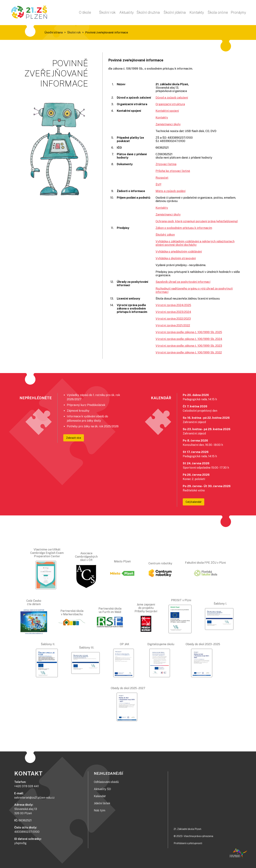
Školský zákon (165, 235)
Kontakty (197, 12)
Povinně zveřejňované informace (107, 32)
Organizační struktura (170, 104)
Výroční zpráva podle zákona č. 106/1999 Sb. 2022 (189, 352)
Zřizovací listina (166, 164)
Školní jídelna (175, 12)
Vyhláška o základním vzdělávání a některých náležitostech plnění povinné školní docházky (195, 243)
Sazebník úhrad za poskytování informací (183, 282)
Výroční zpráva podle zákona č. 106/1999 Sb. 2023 (189, 346)
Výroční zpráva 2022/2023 (173, 319)
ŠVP (158, 184)
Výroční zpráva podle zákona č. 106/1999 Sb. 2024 (189, 339)
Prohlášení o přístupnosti (188, 843)
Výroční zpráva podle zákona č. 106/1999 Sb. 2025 (189, 332)
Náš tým (100, 810)
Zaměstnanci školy (168, 124)
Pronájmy (238, 12)
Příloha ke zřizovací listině (173, 171)
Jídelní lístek (102, 803)
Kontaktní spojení (167, 111)
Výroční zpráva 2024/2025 (173, 305)
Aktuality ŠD (102, 789)
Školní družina (148, 12)
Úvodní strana (54, 32)
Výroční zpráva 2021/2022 (173, 325)
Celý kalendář (194, 502)
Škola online (218, 12)
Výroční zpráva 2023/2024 (173, 312)
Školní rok (107, 12)
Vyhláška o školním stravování (176, 258)
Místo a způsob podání (170, 191)
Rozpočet (162, 178)
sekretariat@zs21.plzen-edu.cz (34, 798)
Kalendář (100, 796)
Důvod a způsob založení (172, 98)
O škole (85, 12)
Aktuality (126, 12)
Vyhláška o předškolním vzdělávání (179, 252)
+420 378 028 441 (26, 786)
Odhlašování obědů (106, 782)
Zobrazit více (74, 438)
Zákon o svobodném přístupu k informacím (184, 228)
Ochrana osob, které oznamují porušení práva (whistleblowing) (197, 221)
